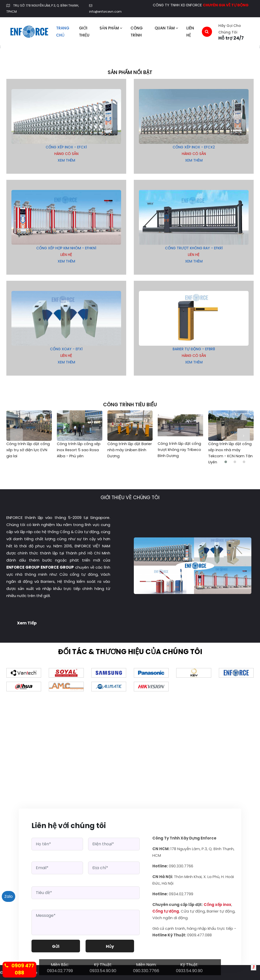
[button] (226, 462)
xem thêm (66, 160)
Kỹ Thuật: (103, 965)
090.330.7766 (146, 971)
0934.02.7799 (60, 971)
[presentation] (17, 434)
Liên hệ (190, 32)
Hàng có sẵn (66, 154)
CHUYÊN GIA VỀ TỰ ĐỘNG (226, 5)
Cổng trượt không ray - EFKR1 (194, 248)
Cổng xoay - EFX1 (66, 349)
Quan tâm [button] (166, 28)
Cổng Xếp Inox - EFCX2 (194, 147)
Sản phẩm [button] (111, 28)
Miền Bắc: (60, 965)
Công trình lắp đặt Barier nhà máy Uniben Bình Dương (130, 450)
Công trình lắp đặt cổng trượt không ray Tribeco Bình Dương (179, 450)
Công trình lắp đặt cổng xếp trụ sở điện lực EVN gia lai (28, 450)
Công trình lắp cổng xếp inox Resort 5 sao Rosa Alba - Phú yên (79, 450)
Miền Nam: (146, 965)
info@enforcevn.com (105, 12)
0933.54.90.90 (103, 971)
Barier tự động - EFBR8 (194, 349)
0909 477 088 (19, 969)
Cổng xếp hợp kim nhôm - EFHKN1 (66, 248)
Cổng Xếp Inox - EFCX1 (66, 147)
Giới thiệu (84, 32)
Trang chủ (63, 32)
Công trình (137, 32)
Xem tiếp (27, 623)
